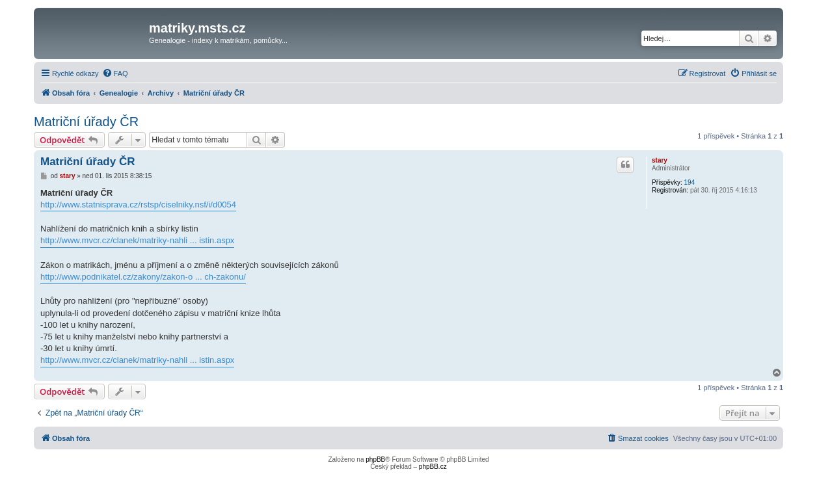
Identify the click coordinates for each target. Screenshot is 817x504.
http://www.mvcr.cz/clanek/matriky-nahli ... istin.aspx (137, 240)
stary (660, 160)
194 (689, 182)
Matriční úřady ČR (86, 122)
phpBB (375, 459)
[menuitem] (115, 73)
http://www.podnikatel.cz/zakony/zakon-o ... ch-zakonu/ (143, 277)
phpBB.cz (433, 467)
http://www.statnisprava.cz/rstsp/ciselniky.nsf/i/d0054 (138, 205)
